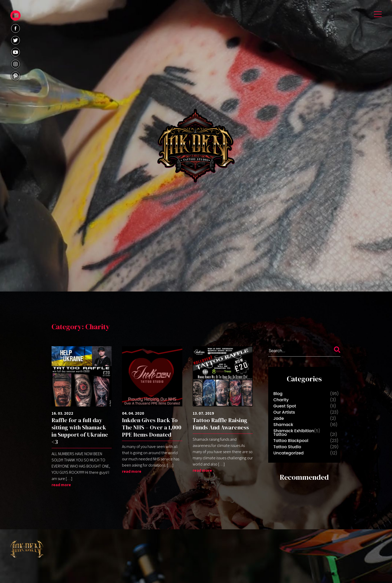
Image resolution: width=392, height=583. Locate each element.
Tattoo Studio (287, 447)
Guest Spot (285, 406)
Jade (279, 418)
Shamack (283, 425)
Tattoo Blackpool (291, 441)
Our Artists (284, 412)
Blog (278, 394)
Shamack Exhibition (294, 431)
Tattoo (280, 434)
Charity (281, 400)
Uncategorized (288, 453)
